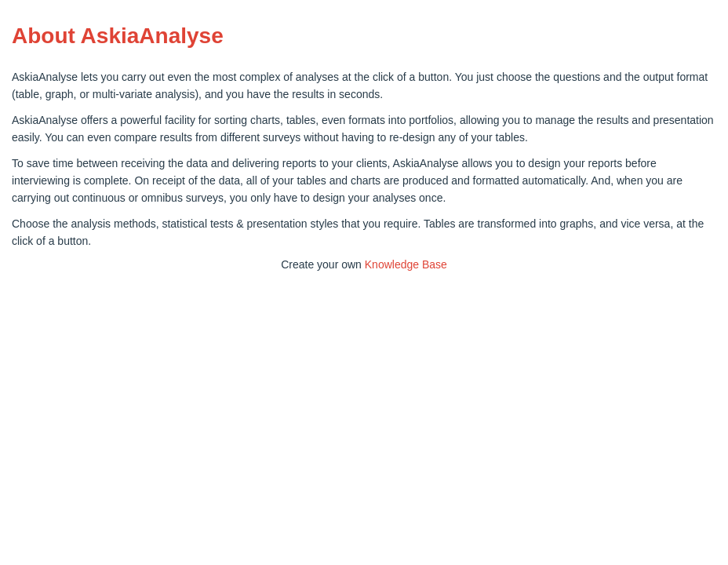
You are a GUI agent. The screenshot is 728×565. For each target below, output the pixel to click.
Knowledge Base (406, 264)
